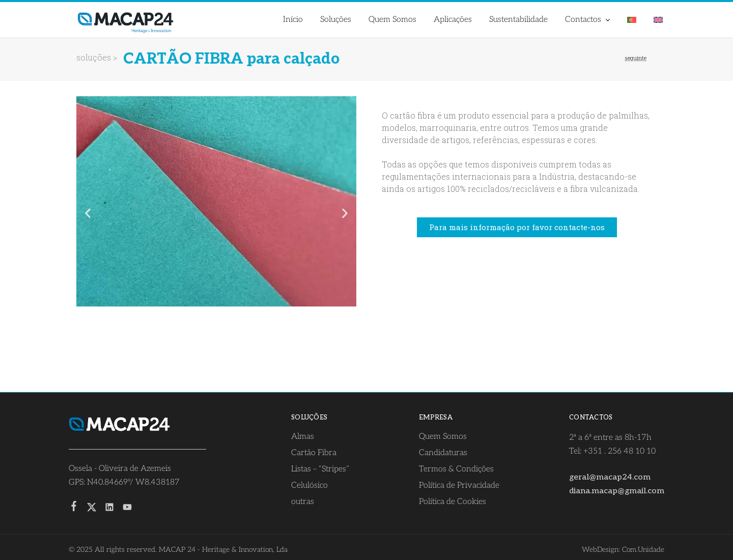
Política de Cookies (453, 502)
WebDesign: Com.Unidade (623, 550)
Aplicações (453, 20)
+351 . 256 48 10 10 (619, 451)
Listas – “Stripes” (320, 469)
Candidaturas (443, 453)
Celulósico (309, 485)
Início (293, 20)
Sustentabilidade (518, 20)
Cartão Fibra (314, 453)
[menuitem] (632, 20)
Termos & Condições (456, 469)
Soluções (336, 20)
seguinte (636, 58)
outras (303, 502)
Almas (303, 437)
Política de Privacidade (459, 485)
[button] (88, 214)
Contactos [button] (588, 20)
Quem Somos (392, 20)
